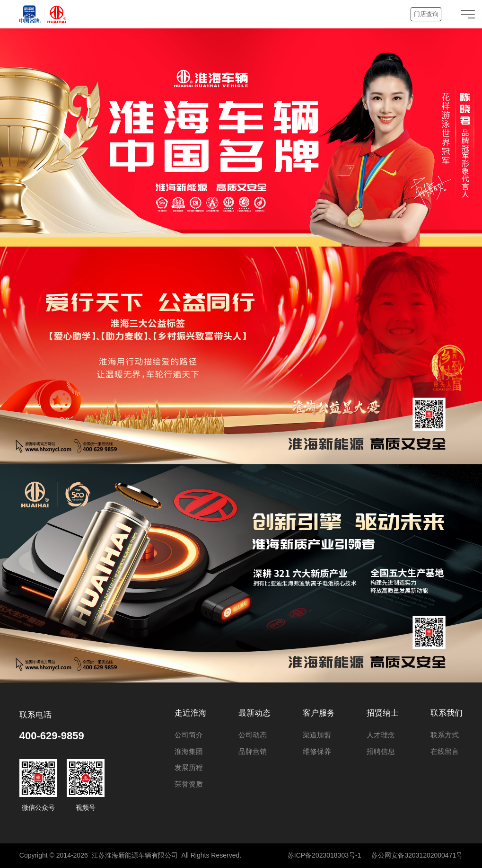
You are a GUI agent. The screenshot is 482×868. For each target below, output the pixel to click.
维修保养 (317, 751)
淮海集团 (189, 751)
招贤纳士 (383, 713)
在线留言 (445, 751)
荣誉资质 (189, 784)
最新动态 (254, 713)
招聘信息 (381, 751)
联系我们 (447, 713)
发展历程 (189, 767)
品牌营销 (253, 751)
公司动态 (253, 735)
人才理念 (381, 735)
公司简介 (189, 735)
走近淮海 (191, 713)
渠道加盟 (317, 735)
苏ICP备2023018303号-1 (324, 855)
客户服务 (319, 713)
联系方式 (445, 735)
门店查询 (426, 14)
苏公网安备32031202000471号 (417, 855)
